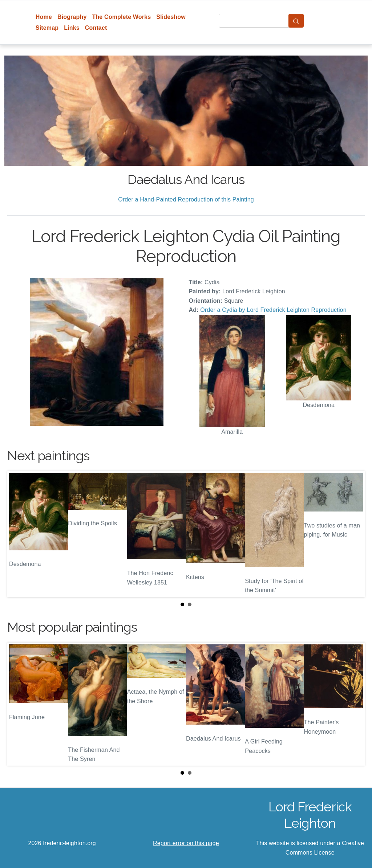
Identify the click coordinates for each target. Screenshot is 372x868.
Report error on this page (186, 843)
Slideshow (171, 17)
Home (44, 17)
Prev (19, 534)
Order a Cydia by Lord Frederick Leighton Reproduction (273, 310)
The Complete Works (121, 17)
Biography (72, 17)
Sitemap (47, 28)
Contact (96, 28)
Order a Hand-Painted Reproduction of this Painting (186, 199)
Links (72, 28)
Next (353, 534)
